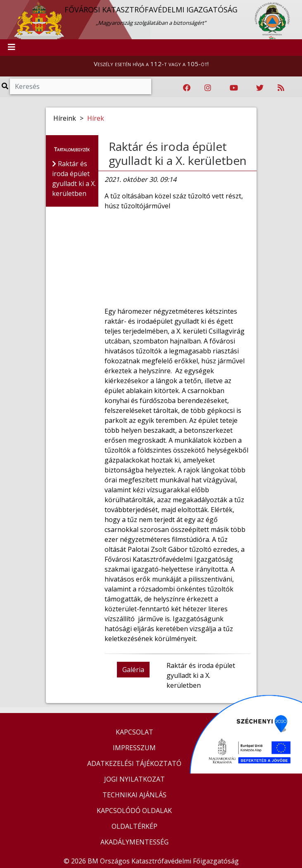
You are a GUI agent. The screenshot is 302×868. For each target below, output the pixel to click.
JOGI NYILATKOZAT (134, 779)
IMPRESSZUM (134, 748)
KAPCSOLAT (134, 732)
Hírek (96, 118)
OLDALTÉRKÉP (134, 826)
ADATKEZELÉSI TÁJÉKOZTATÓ (134, 763)
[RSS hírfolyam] (281, 88)
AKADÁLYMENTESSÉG (134, 842)
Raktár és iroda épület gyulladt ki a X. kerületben (178, 153)
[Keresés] (81, 86)
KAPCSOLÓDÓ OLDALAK (134, 811)
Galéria (133, 670)
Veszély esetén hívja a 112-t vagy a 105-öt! (151, 64)
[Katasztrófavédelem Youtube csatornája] (234, 88)
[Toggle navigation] (12, 48)
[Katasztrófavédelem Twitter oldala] (260, 88)
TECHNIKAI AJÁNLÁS (134, 795)
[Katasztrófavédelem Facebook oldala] (187, 88)
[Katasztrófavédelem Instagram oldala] (208, 88)
